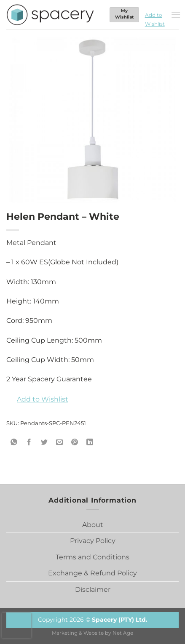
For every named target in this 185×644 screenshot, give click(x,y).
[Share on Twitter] (44, 442)
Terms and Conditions (92, 557)
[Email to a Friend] (60, 442)
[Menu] (176, 15)
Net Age (123, 633)
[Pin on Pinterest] (75, 442)
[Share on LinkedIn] (90, 442)
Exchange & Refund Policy (92, 573)
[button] (155, 15)
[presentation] (16, 625)
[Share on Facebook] (29, 442)
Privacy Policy (93, 541)
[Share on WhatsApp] (14, 442)
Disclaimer (93, 589)
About (93, 525)
